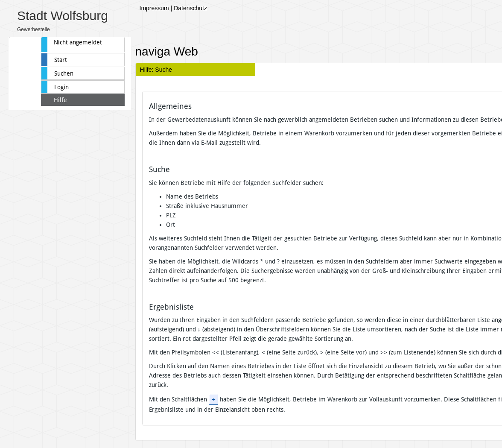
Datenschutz (190, 8)
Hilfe (60, 100)
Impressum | (156, 8)
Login (61, 87)
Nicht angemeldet (78, 42)
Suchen (64, 73)
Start (61, 60)
